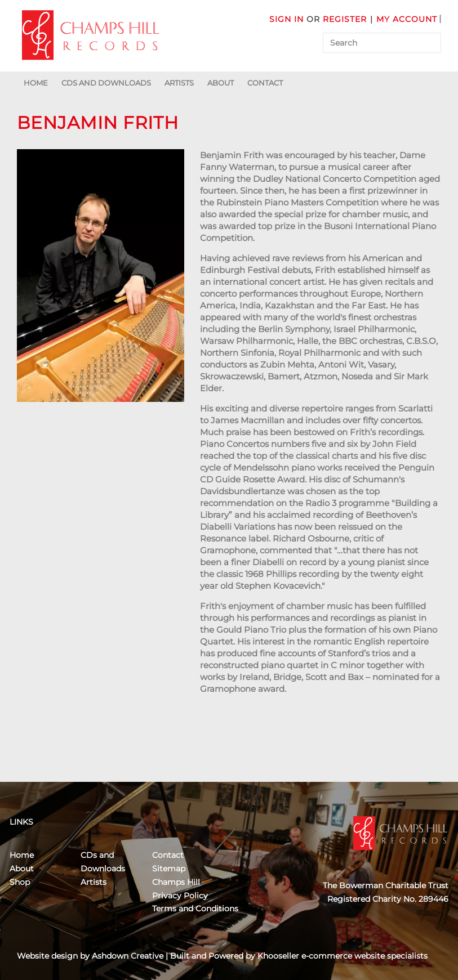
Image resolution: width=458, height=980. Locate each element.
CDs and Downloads (106, 83)
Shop (20, 882)
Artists (179, 83)
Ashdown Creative (128, 956)
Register (345, 19)
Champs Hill (176, 882)
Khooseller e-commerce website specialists (343, 956)
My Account (407, 19)
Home (36, 83)
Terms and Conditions (195, 909)
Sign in (286, 19)
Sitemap (169, 869)
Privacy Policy (180, 896)
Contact (265, 83)
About (221, 83)
